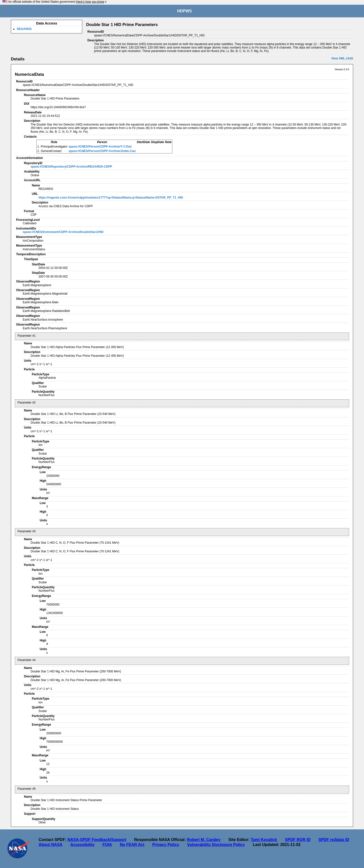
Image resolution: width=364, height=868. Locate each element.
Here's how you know (90, 2)
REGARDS (24, 29)
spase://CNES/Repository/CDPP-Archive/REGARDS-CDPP (71, 167)
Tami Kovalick (264, 840)
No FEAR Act (132, 845)
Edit (350, 58)
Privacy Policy (166, 845)
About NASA (51, 845)
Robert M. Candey (204, 840)
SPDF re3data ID (334, 840)
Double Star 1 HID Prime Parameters (122, 25)
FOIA (107, 845)
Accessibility (82, 845)
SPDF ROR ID (298, 840)
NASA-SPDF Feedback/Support (97, 840)
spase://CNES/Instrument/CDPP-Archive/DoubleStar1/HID (63, 232)
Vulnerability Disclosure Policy (216, 845)
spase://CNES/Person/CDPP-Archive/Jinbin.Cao (102, 151)
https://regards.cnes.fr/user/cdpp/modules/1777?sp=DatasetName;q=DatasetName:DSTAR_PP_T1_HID (111, 198)
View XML (338, 58)
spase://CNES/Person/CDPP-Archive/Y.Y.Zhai (100, 147)
